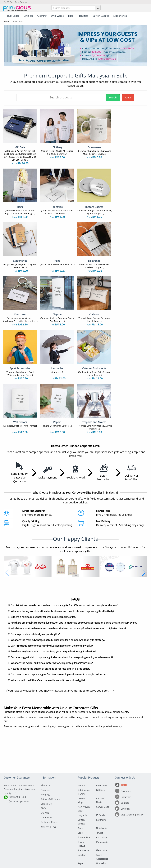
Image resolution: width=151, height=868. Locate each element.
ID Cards (100, 782)
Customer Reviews (50, 789)
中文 (54, 793)
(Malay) (140, 781)
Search (113, 98)
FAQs (43, 775)
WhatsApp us (58, 657)
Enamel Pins (84, 804)
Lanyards (82, 782)
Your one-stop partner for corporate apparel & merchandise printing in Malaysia (75, 865)
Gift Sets (100, 757)
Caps (80, 800)
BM (48, 793)
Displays (82, 822)
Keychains (101, 787)
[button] (7, 524)
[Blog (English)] (125, 781)
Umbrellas (101, 830)
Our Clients (46, 784)
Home (7, 21)
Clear (128, 98)
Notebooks (102, 795)
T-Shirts (82, 752)
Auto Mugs (102, 804)
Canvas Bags (102, 774)
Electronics (102, 817)
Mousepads (102, 809)
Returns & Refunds (50, 766)
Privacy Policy (86, 849)
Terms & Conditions (68, 849)
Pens (80, 795)
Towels (100, 800)
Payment (45, 757)
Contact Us (46, 770)
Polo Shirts (102, 752)
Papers (81, 830)
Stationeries (84, 817)
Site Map (45, 780)
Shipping (45, 761)
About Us (45, 752)
